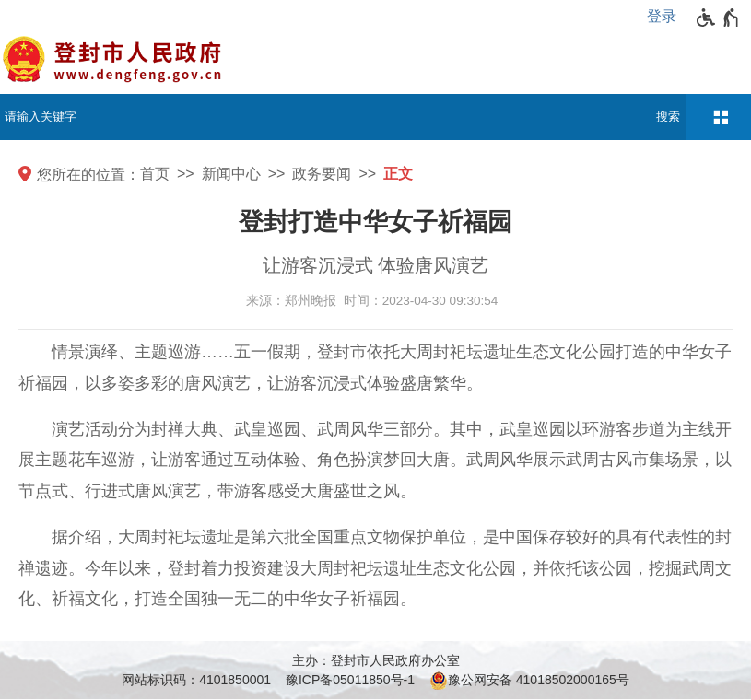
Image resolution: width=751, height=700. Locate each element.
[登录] (666, 17)
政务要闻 (322, 174)
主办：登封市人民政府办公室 (376, 660)
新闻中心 (231, 174)
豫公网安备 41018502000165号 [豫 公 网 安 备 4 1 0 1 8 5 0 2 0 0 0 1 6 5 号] (529, 681)
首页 (155, 174)
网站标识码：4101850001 (196, 680)
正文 (398, 174)
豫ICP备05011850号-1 (350, 680)
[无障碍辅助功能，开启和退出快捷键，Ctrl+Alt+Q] (718, 17)
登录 (662, 16)
